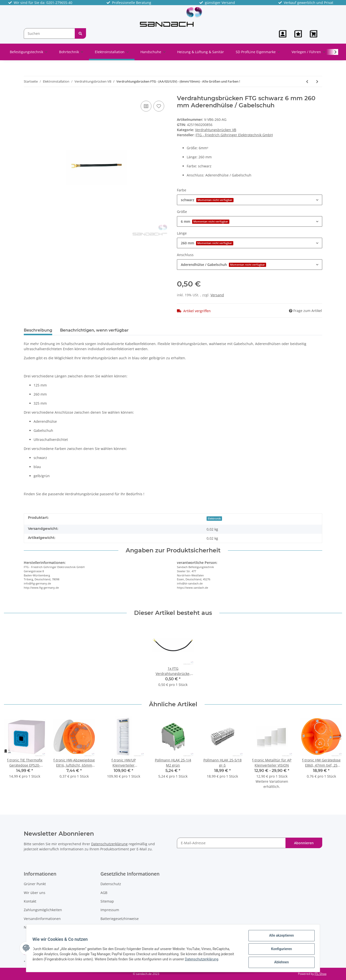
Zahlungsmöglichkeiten (43, 910)
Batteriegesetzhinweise (120, 919)
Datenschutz (111, 884)
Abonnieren (304, 843)
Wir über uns (35, 893)
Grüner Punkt (35, 884)
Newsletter (33, 927)
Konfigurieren (280, 950)
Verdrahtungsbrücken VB (216, 130)
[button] (283, 34)
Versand (217, 295)
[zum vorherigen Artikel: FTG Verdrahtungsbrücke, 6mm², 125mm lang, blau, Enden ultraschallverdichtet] (307, 81)
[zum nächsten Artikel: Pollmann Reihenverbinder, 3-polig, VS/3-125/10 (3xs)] (317, 81)
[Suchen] (49, 33)
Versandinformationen (42, 919)
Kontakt (30, 901)
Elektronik (214, 519)
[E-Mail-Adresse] (231, 843)
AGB (104, 893)
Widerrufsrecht (113, 927)
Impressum (110, 910)
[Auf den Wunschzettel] (159, 106)
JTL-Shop (321, 974)
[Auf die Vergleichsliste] (146, 106)
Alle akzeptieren (280, 937)
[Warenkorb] (314, 34)
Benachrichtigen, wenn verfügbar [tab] (94, 330)
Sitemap (107, 901)
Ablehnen (280, 963)
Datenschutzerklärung (109, 844)
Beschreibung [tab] (38, 330)
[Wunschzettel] (298, 34)
